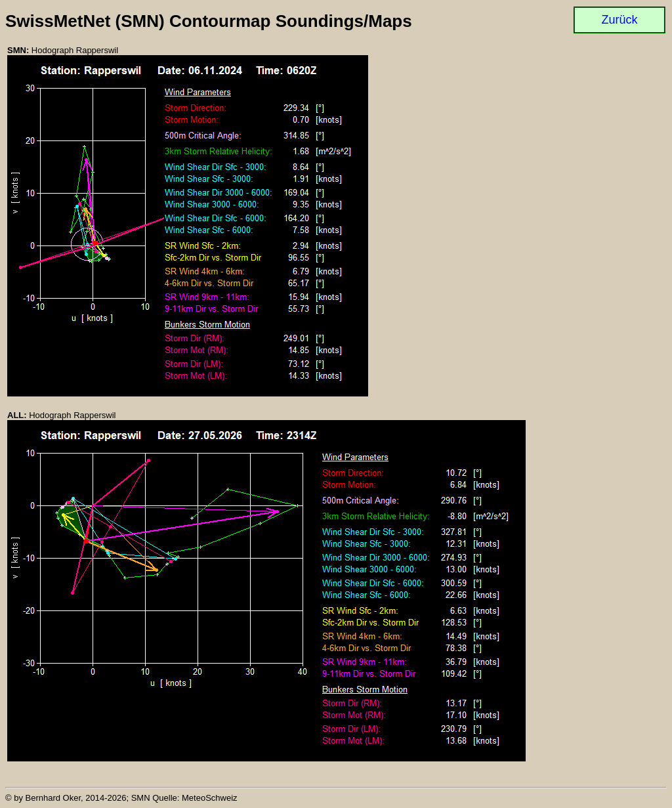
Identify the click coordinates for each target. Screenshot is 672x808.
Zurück (619, 20)
